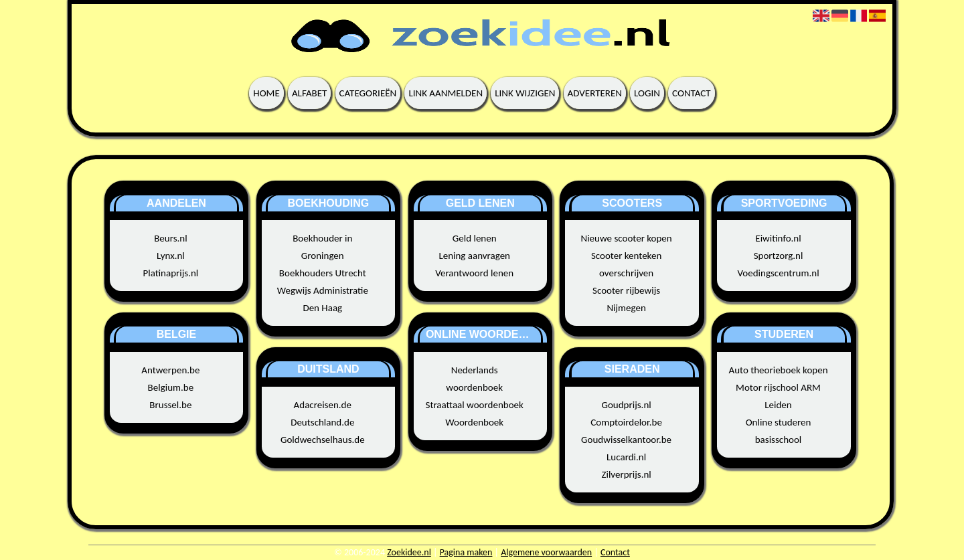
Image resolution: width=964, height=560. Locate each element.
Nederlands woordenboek (474, 379)
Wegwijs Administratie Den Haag (323, 299)
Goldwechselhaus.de (323, 440)
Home (266, 93)
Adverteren (595, 93)
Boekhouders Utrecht (323, 273)
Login (647, 93)
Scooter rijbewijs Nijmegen (626, 299)
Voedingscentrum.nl (778, 273)
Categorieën (368, 93)
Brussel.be (170, 405)
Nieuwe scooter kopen (626, 238)
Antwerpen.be (170, 370)
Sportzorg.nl (779, 256)
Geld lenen (475, 238)
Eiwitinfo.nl (778, 238)
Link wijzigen (525, 93)
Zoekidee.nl (409, 552)
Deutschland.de (322, 422)
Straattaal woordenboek (475, 405)
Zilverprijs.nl (626, 474)
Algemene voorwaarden (546, 552)
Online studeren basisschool (779, 431)
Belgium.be (171, 387)
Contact (692, 93)
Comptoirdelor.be (626, 422)
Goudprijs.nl (626, 405)
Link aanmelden (446, 93)
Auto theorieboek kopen (778, 370)
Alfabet (310, 93)
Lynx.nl (171, 256)
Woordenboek (474, 422)
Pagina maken (466, 552)
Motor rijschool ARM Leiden (778, 396)
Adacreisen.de (323, 405)
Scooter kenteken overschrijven (626, 264)
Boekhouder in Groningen (322, 247)
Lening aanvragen (474, 256)
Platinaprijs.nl (170, 273)
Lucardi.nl (626, 457)
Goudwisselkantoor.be (626, 440)
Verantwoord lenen (474, 273)
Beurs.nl (170, 238)
